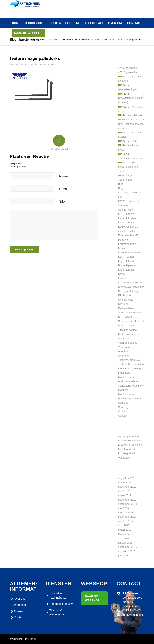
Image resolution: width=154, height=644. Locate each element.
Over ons (123, 356)
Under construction (129, 334)
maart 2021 (125, 483)
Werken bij (19, 605)
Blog (121, 184)
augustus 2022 (127, 478)
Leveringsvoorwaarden (131, 253)
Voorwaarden (126, 347)
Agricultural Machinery (131, 386)
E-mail (64, 189)
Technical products (129, 360)
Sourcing (123, 403)
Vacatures (124, 338)
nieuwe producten (128, 436)
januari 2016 (125, 543)
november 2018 (127, 500)
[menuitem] (16, 23)
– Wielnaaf (130, 115)
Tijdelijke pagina (127, 330)
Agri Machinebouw (129, 381)
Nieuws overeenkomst (131, 283)
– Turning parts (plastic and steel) (129, 167)
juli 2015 (123, 555)
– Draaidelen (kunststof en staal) (130, 98)
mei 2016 (123, 534)
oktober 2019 (126, 491)
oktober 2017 (126, 521)
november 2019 (127, 487)
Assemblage (125, 175)
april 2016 (124, 538)
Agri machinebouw (59, 604)
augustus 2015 (127, 551)
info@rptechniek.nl (134, 615)
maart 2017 (125, 530)
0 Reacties (32, 65)
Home (122, 248)
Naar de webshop (92, 598)
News (121, 274)
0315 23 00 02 (132, 610)
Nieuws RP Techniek (130, 441)
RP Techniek (50, 65)
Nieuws (122, 278)
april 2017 (124, 525)
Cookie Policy (126, 210)
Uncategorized (127, 449)
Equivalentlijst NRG (129, 244)
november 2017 (127, 517)
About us (123, 351)
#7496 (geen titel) (128, 68)
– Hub (127, 141)
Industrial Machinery (130, 368)
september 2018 (128, 504)
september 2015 (128, 547)
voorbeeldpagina (128, 343)
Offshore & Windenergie (55, 612)
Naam (63, 176)
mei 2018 (123, 508)
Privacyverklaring (128, 291)
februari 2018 (126, 513)
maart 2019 (125, 495)
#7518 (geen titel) (128, 72)
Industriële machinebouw (56, 595)
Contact (123, 411)
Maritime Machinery (129, 398)
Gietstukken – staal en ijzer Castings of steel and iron (131, 124)
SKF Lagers (125, 317)
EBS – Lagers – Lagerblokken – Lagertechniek (127, 218)
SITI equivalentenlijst (130, 313)
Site (62, 201)
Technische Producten (131, 364)
